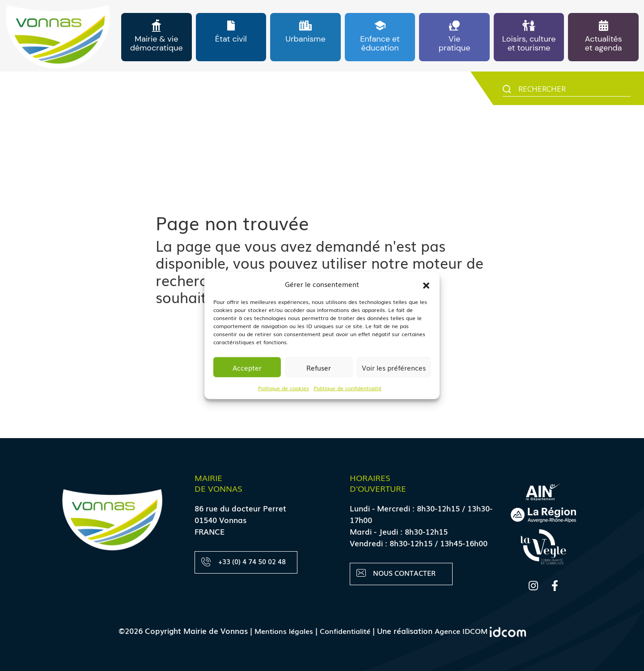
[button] (426, 284)
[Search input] (573, 91)
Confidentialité (345, 631)
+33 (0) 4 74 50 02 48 (244, 562)
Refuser (319, 367)
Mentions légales (280, 631)
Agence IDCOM (484, 631)
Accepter (247, 367)
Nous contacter (396, 573)
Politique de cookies (284, 388)
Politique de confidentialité (347, 388)
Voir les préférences (394, 367)
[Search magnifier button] (507, 91)
